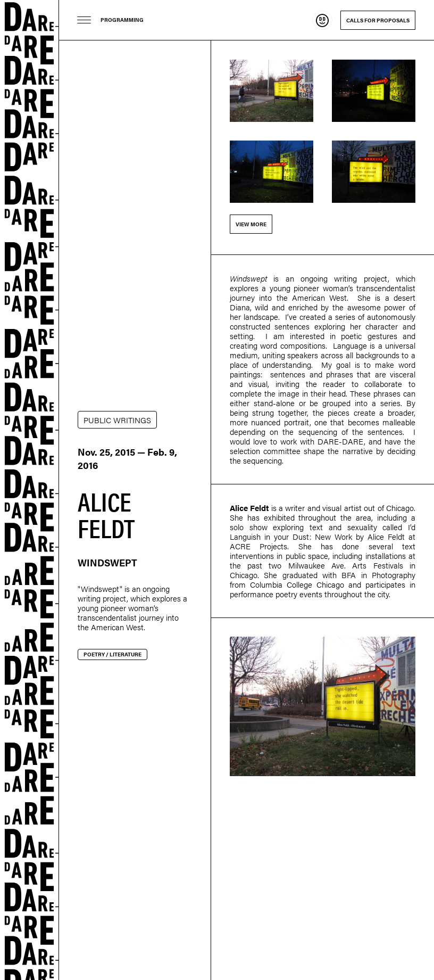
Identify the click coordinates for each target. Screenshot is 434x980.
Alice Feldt (249, 508)
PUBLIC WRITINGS (117, 420)
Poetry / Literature (112, 654)
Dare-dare (30, 490)
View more (251, 224)
